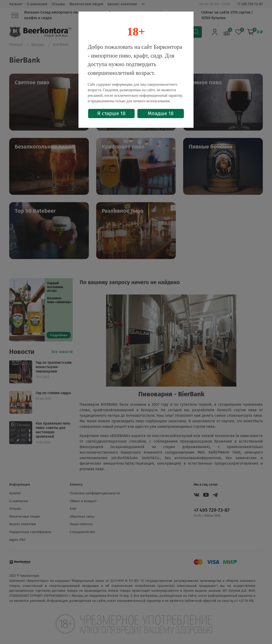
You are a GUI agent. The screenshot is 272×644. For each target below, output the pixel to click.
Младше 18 (161, 113)
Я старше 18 (111, 113)
